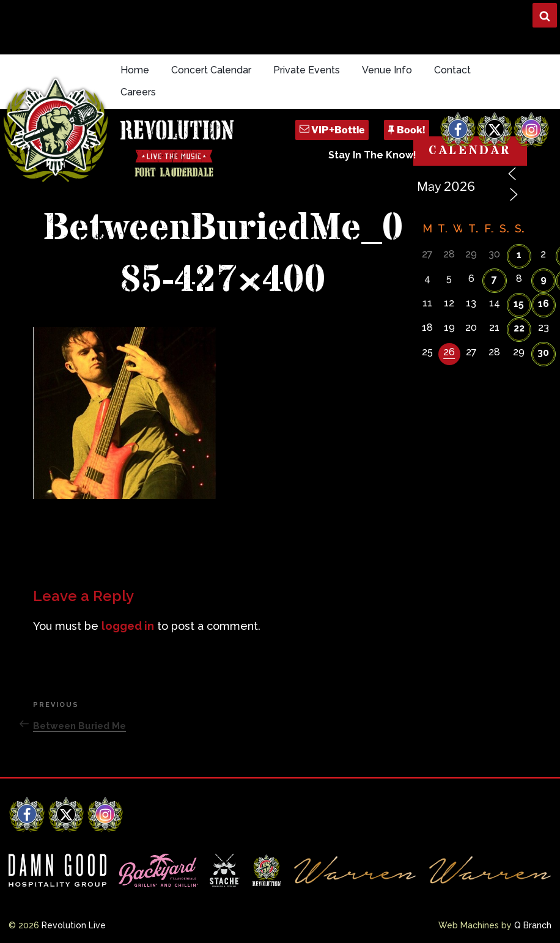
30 (543, 353)
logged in (128, 626)
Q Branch (533, 925)
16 (543, 304)
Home (135, 70)
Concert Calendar (211, 70)
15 (519, 304)
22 (519, 328)
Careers (138, 92)
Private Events (307, 70)
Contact (452, 70)
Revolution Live (74, 925)
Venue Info (387, 70)
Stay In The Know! (372, 155)
